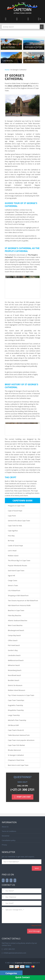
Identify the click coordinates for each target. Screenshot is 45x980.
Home (7, 70)
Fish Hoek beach (14, 645)
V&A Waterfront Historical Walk (19, 605)
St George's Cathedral (16, 755)
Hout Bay (11, 536)
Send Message (34, 931)
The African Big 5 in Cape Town (19, 560)
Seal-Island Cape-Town (16, 571)
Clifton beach (13, 640)
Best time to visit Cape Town (18, 765)
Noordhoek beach (14, 675)
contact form (6, 945)
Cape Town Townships (16, 700)
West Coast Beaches (15, 625)
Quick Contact (23, 977)
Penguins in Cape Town (16, 506)
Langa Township (14, 715)
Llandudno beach (14, 655)
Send (37, 868)
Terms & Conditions (9, 831)
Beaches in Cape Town (16, 610)
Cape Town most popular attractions (21, 740)
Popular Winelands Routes (17, 566)
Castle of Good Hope (15, 546)
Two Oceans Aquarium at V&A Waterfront (23, 601)
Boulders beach (14, 680)
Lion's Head (12, 551)
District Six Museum (15, 685)
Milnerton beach (14, 665)
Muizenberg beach (15, 670)
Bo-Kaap (11, 541)
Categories (11, 973)
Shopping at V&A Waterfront (18, 596)
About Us (5, 827)
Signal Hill (11, 576)
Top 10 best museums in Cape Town (21, 695)
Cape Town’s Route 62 (16, 730)
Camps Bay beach (14, 635)
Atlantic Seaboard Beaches (18, 620)
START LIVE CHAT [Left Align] (23, 797)
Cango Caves (13, 580)
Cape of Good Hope (15, 511)
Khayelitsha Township (16, 710)
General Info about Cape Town (19, 521)
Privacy (4, 845)
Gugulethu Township (15, 705)
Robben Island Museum (16, 690)
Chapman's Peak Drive (16, 760)
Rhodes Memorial (14, 750)
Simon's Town (13, 585)
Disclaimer (6, 836)
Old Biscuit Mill (13, 725)
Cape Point (12, 516)
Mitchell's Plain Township (17, 720)
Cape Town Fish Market (16, 745)
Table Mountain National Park (19, 735)
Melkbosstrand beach (16, 660)
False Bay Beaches (15, 615)
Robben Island (13, 556)
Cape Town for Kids (15, 526)
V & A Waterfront (14, 590)
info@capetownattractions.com (15, 953)
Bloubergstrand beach (16, 630)
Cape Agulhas (13, 531)
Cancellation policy (9, 840)
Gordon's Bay (13, 650)
